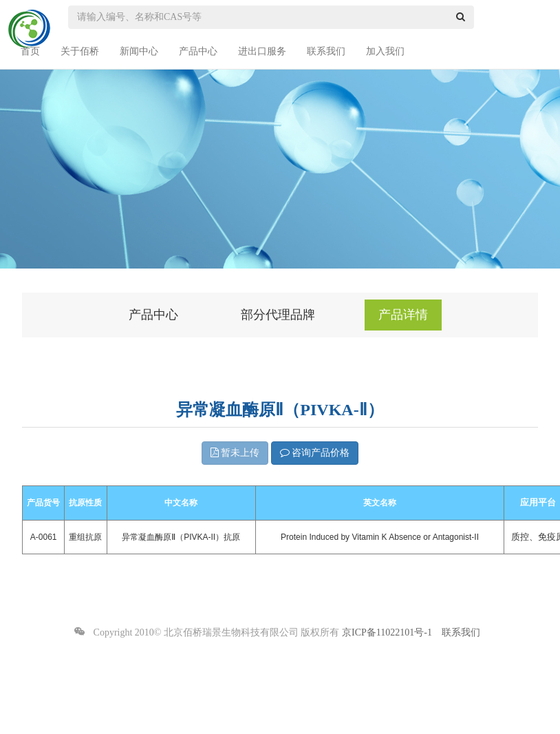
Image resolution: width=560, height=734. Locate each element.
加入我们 (385, 51)
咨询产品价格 (315, 453)
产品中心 (198, 51)
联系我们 (326, 51)
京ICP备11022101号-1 (387, 632)
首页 (30, 51)
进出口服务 (262, 51)
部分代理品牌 (278, 315)
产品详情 (403, 315)
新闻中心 (139, 51)
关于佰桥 (80, 51)
